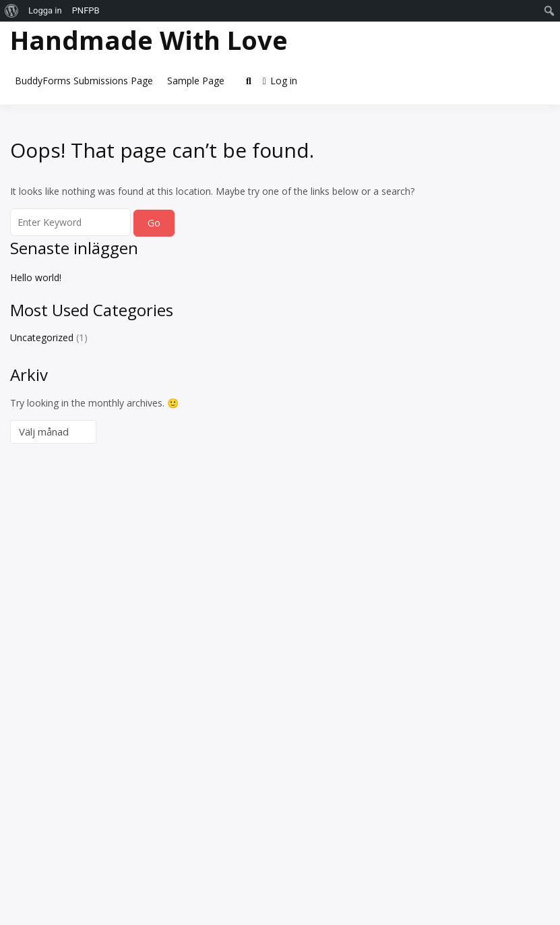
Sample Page (196, 81)
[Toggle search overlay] (249, 81)
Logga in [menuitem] (45, 10)
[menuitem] (12, 11)
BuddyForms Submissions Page (84, 81)
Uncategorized (42, 337)
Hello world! (36, 277)
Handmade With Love (149, 40)
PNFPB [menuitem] (86, 10)
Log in (280, 81)
